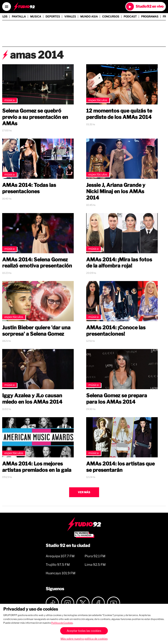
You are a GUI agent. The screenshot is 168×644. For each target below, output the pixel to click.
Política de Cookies (62, 623)
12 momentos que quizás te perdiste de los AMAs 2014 (119, 114)
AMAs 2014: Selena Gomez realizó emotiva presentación (37, 263)
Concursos (111, 17)
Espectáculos (98, 100)
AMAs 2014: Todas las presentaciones (29, 188)
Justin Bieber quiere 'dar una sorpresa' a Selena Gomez (36, 331)
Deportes (53, 17)
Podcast (130, 17)
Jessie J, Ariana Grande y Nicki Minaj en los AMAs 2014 (116, 191)
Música (10, 100)
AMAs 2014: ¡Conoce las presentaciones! (116, 331)
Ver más (84, 492)
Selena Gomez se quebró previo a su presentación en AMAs (35, 117)
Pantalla (19, 17)
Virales (70, 17)
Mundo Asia (89, 17)
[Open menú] (7, 7)
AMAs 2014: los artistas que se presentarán (120, 467)
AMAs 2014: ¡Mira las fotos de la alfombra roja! (119, 263)
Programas (150, 17)
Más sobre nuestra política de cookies (84, 639)
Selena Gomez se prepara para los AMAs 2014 (117, 399)
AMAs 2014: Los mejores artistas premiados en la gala (37, 467)
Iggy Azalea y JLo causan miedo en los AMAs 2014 (32, 399)
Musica (36, 17)
